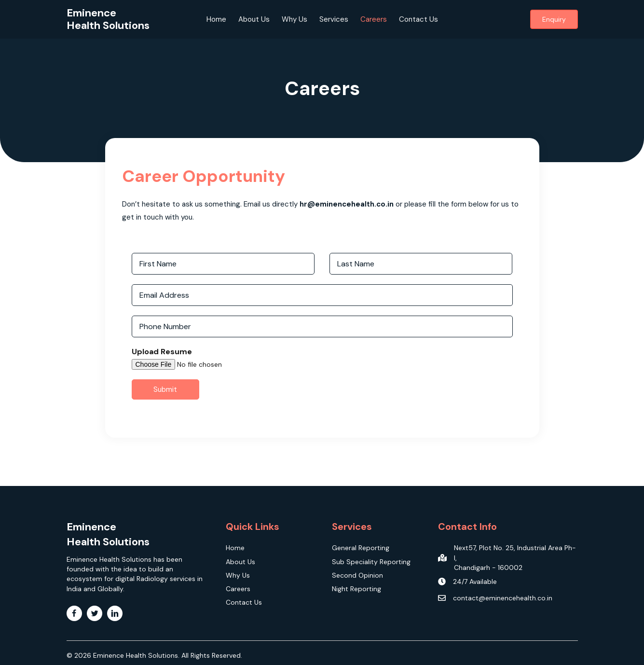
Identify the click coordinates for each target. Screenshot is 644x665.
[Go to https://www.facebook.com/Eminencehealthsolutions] (74, 613)
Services (334, 19)
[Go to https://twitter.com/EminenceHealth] (95, 613)
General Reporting (361, 548)
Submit (165, 393)
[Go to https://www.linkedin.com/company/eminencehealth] (115, 613)
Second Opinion (357, 575)
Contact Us (418, 19)
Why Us (295, 19)
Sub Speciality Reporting (371, 562)
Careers (374, 19)
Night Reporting (356, 589)
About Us (254, 19)
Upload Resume (162, 355)
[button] (554, 19)
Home (216, 19)
